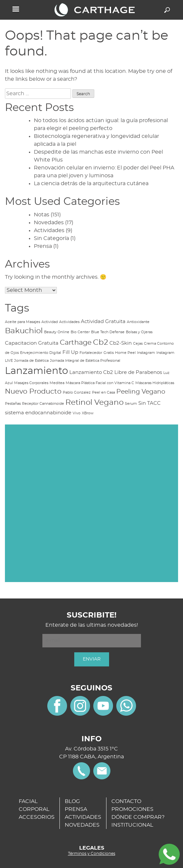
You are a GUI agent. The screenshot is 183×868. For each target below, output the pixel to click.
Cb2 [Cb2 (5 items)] (101, 342)
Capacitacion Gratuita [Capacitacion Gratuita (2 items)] (32, 343)
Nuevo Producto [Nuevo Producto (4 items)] (33, 391)
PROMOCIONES (132, 809)
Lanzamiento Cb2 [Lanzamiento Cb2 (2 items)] (91, 372)
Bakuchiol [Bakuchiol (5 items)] (24, 331)
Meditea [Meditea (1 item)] (57, 383)
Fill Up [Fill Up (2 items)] (70, 352)
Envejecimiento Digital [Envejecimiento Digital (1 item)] (41, 353)
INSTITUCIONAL (132, 825)
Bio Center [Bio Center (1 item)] (80, 332)
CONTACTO (126, 801)
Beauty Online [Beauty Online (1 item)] (57, 332)
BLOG (72, 801)
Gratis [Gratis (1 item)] (109, 353)
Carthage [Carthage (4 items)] (76, 343)
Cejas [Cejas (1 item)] (138, 344)
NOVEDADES (82, 825)
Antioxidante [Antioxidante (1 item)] (138, 322)
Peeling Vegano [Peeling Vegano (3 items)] (141, 392)
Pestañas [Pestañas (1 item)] (13, 404)
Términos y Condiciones (92, 854)
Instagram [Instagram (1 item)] (146, 353)
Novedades (49, 223)
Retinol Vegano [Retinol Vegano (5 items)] (94, 402)
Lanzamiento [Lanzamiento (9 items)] (36, 371)
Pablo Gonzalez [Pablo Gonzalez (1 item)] (77, 392)
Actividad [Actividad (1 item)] (50, 322)
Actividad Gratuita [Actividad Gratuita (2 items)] (103, 322)
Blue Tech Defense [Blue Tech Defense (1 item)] (108, 332)
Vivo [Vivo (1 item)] (77, 413)
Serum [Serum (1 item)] (131, 404)
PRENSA (76, 809)
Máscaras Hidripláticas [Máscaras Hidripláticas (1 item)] (155, 383)
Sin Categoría (51, 238)
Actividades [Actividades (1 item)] (69, 322)
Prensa (43, 246)
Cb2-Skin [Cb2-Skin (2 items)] (121, 343)
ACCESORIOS (37, 817)
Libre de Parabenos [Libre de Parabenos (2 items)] (138, 372)
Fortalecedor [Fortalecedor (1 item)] (91, 353)
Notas (42, 215)
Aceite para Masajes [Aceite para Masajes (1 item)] (23, 322)
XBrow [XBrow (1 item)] (88, 413)
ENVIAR (92, 659)
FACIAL (28, 801)
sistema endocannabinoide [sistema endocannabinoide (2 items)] (38, 413)
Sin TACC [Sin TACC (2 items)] (149, 403)
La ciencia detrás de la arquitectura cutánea (91, 184)
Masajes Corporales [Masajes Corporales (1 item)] (31, 383)
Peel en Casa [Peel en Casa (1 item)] (103, 392)
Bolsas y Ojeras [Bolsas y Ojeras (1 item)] (139, 332)
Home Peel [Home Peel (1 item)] (125, 353)
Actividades (49, 230)
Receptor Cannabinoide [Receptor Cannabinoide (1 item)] (43, 404)
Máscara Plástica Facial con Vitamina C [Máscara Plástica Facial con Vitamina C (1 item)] (100, 383)
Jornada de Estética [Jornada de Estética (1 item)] (31, 361)
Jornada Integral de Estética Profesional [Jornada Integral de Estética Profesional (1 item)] (85, 361)
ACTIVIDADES (83, 817)
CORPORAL (34, 809)
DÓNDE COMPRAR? (138, 817)
